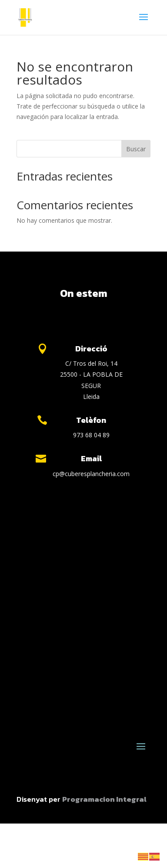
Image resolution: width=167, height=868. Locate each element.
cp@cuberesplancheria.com (91, 474)
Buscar (136, 149)
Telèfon (91, 420)
